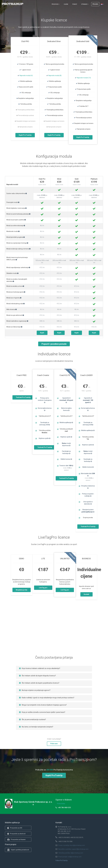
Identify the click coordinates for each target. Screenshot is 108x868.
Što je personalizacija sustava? (33, 719)
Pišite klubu (61, 804)
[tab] (54, 668)
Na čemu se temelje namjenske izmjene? (36, 727)
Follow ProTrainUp (62, 861)
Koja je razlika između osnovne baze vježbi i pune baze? (42, 712)
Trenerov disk (66, 466)
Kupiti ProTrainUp (25, 135)
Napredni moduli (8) (55, 76)
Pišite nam (54, 744)
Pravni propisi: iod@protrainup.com (70, 857)
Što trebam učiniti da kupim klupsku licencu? (37, 676)
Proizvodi (56, 4)
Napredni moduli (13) (84, 78)
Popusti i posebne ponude (54, 344)
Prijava (95, 4)
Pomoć (75, 4)
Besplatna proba (22, 590)
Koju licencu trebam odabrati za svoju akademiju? (40, 668)
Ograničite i (66, 400)
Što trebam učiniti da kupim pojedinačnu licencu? (39, 683)
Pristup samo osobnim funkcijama (45, 400)
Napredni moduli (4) (26, 76)
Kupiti (42, 333)
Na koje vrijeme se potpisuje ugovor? (35, 690)
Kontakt (86, 594)
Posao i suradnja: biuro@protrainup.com (72, 845)
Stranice (85, 4)
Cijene (66, 4)
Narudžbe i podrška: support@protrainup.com (73, 849)
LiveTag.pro (43, 588)
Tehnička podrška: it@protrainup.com (71, 853)
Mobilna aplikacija (66, 422)
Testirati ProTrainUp (23, 397)
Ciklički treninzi (66, 459)
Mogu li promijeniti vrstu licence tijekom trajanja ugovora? (43, 705)
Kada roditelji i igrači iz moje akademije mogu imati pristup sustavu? (47, 698)
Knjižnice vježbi (45, 438)
